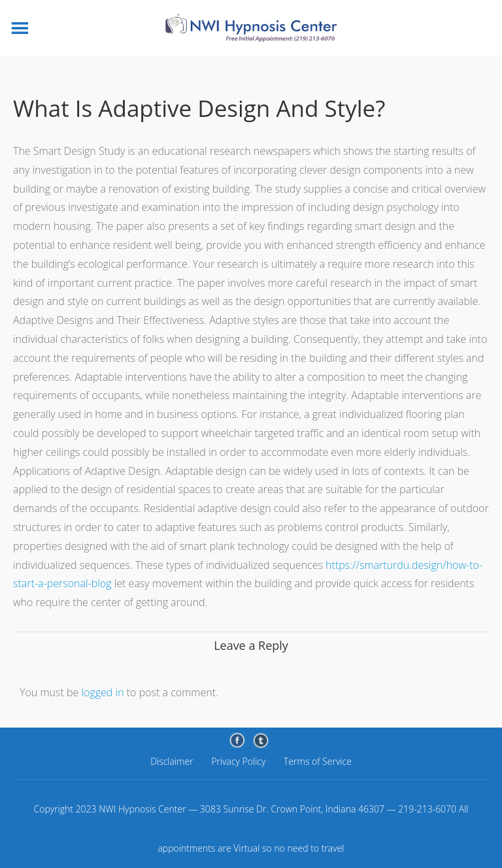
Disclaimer (172, 761)
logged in (102, 692)
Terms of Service (318, 761)
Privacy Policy (238, 761)
